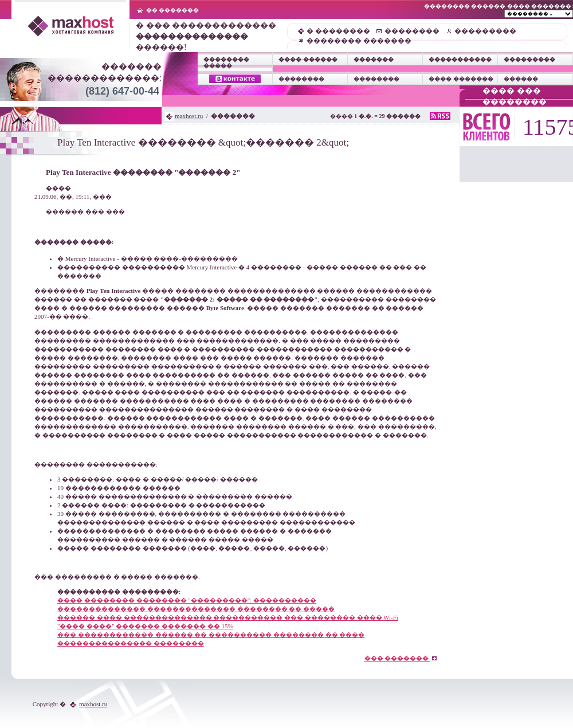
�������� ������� (359, 41)
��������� (485, 31)
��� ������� (401, 658)
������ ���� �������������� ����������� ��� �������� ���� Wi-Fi (228, 617)
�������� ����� (226, 62)
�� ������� (173, 10)
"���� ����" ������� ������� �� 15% (145, 626)
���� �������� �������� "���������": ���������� (187, 600)
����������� (460, 59)
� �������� (338, 31)
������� (374, 59)
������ (521, 79)
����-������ (308, 59)
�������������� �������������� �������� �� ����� (196, 609)
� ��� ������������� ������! (206, 36)
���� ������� (461, 79)
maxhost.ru (189, 116)
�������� (412, 31)
